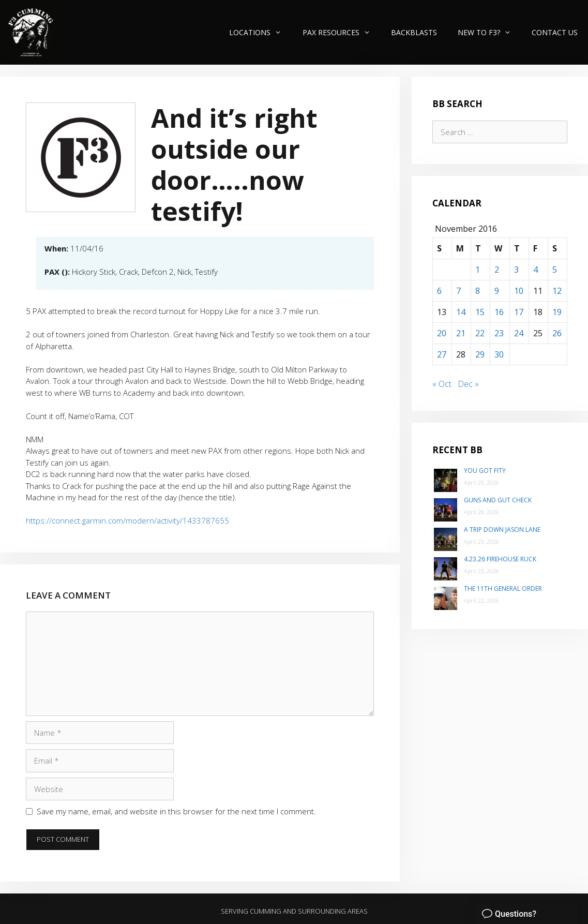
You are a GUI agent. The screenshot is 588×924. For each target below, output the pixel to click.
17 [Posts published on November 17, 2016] (519, 312)
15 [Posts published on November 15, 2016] (480, 312)
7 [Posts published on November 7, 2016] (458, 291)
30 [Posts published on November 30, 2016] (499, 354)
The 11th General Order (503, 588)
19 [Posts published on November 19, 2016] (557, 312)
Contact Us (555, 32)
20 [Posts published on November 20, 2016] (442, 333)
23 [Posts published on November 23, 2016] (499, 333)
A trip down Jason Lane (502, 530)
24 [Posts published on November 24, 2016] (519, 333)
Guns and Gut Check (498, 500)
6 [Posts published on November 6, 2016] (439, 291)
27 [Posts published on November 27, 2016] (442, 354)
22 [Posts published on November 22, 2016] (480, 333)
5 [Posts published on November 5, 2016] (555, 270)
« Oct (442, 384)
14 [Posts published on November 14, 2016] (461, 312)
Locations (260, 32)
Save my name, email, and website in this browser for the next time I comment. (176, 811)
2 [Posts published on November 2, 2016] (497, 270)
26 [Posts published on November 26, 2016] (557, 333)
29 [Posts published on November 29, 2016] (480, 354)
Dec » (468, 384)
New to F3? (489, 32)
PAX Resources (342, 32)
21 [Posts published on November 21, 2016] (461, 333)
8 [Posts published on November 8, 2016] (478, 291)
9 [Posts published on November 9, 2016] (497, 291)
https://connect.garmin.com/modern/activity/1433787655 (127, 520)
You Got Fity (485, 471)
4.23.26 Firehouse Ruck (500, 559)
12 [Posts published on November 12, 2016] (557, 291)
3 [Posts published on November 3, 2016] (516, 270)
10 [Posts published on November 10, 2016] (519, 291)
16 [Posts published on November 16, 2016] (499, 312)
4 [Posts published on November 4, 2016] (536, 270)
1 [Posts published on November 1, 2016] (478, 270)
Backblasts (414, 32)
